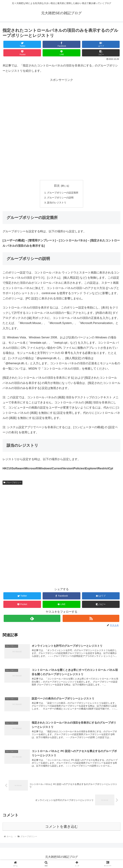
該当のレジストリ (56, 203)
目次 (57, 186)
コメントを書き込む (62, 828)
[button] (101, 53)
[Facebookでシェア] (61, 44)
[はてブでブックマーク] (101, 44)
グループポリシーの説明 (60, 198)
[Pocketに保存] (22, 53)
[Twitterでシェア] (22, 44)
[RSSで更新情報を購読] (91, 619)
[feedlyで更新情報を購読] (32, 619)
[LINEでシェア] (61, 53)
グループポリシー (12, 483)
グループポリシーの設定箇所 (63, 193)
